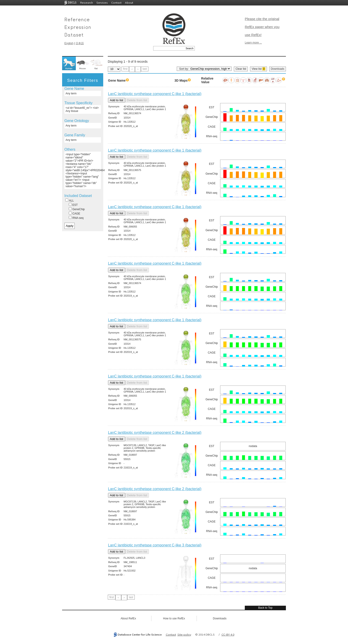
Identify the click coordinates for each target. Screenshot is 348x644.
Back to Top (265, 608)
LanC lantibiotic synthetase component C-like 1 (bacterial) (155, 94)
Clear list (241, 69)
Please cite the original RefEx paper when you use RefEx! (262, 27)
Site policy (184, 635)
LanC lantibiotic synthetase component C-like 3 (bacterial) (155, 545)
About (129, 3)
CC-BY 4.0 (228, 635)
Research (87, 3)
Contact (116, 3)
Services (102, 3)
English (69, 43)
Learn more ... (253, 43)
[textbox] (169, 48)
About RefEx (128, 618)
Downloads (278, 69)
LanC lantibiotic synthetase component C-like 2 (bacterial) (155, 433)
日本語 (80, 43)
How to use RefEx (174, 618)
